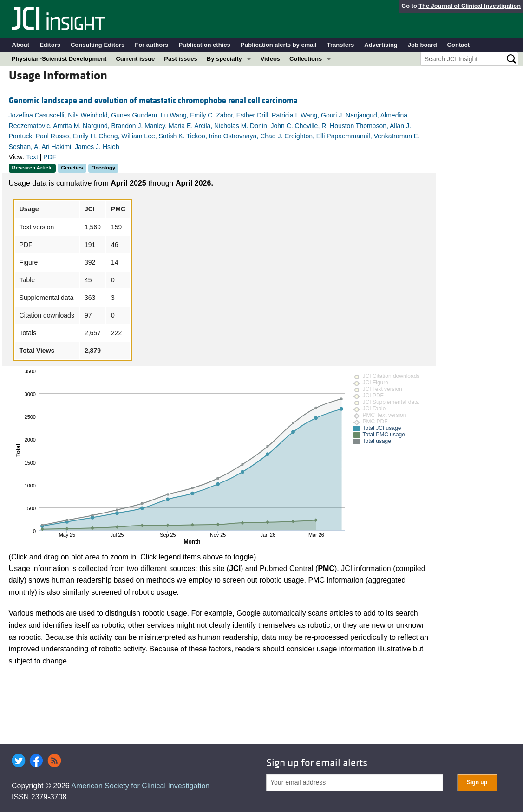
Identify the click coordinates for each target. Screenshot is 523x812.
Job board (422, 45)
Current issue (135, 59)
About (21, 45)
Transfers (341, 45)
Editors (50, 45)
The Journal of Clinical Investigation (470, 6)
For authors (151, 45)
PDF (50, 157)
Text (32, 157)
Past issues (181, 59)
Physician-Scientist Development (59, 59)
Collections (306, 59)
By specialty (224, 59)
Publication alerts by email (279, 45)
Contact (458, 45)
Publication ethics (204, 45)
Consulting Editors (98, 45)
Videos (270, 59)
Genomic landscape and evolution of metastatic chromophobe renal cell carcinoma (153, 101)
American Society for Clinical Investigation (140, 786)
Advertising (381, 45)
